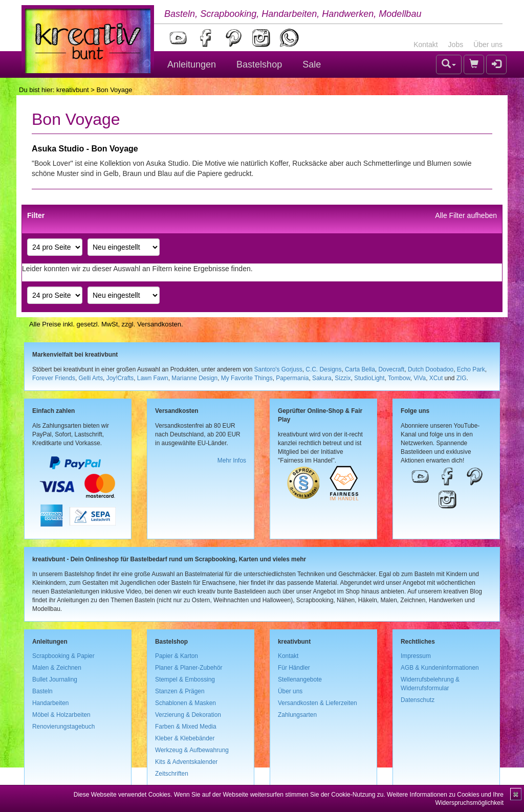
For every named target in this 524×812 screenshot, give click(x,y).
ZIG (462, 378)
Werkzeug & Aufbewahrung (192, 750)
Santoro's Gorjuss (278, 369)
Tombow (399, 378)
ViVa (420, 378)
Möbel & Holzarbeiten (61, 715)
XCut (436, 378)
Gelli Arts (91, 378)
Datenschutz (418, 700)
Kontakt (425, 45)
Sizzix (343, 378)
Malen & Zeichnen (57, 668)
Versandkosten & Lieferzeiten (318, 703)
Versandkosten (159, 324)
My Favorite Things (247, 378)
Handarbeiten (50, 703)
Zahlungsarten (297, 715)
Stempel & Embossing (185, 679)
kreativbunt (73, 90)
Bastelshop (259, 64)
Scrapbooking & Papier (63, 656)
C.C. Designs (323, 369)
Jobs (456, 45)
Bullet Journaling (55, 679)
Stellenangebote (300, 679)
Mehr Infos (232, 460)
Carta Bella (360, 369)
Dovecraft (391, 369)
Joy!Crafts (120, 378)
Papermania (292, 378)
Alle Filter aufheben (466, 215)
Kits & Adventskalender (186, 762)
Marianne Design (194, 378)
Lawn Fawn (153, 378)
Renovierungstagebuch (63, 727)
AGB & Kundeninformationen (440, 668)
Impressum (416, 656)
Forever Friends (54, 378)
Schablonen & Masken (185, 703)
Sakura (322, 378)
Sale (312, 64)
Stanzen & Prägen (180, 691)
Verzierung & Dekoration (188, 715)
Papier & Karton (177, 656)
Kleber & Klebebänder (185, 738)
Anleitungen (192, 64)
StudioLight (369, 378)
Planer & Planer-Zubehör (189, 668)
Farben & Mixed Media (186, 727)
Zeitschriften (172, 774)
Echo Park (471, 369)
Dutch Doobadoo (431, 369)
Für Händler (294, 668)
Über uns (488, 45)
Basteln (42, 691)
